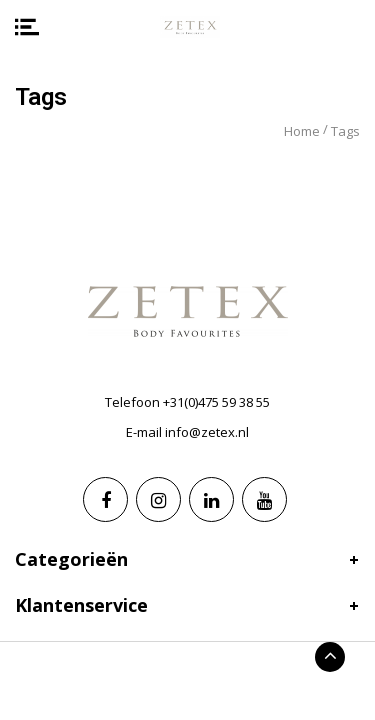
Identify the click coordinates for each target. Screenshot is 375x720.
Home (302, 131)
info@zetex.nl (207, 432)
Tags (345, 131)
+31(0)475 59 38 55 (216, 402)
